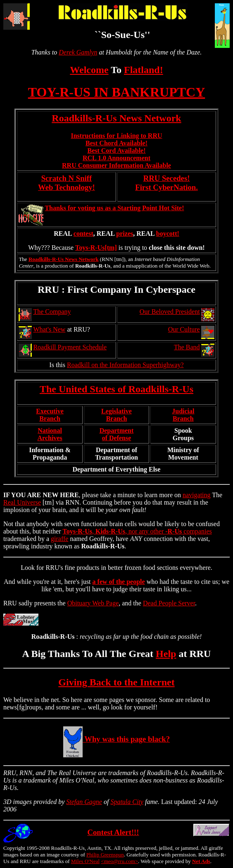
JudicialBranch (183, 415)
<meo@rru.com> (119, 861)
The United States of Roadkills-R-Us (116, 389)
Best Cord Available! (116, 151)
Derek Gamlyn (78, 52)
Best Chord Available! (116, 143)
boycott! (168, 234)
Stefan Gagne (84, 802)
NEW (50, 495)
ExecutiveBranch (50, 415)
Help (166, 654)
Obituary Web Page (93, 603)
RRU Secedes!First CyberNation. (166, 183)
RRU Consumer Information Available (116, 165)
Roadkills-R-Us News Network (116, 118)
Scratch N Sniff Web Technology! (67, 183)
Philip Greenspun (105, 855)
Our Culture (184, 329)
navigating (197, 495)
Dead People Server (169, 603)
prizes (125, 234)
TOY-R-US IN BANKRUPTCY (117, 92)
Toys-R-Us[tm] (96, 248)
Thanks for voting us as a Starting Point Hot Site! (114, 208)
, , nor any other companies (137, 531)
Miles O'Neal (85, 861)
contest (83, 234)
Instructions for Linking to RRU (116, 136)
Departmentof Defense (117, 434)
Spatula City (127, 802)
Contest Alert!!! (113, 832)
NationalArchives (50, 434)
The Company (52, 312)
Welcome (89, 70)
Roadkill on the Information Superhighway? (125, 365)
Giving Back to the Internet (116, 682)
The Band (187, 347)
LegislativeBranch (116, 415)
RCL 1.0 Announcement (116, 158)
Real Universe (22, 502)
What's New (49, 329)
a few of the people (119, 582)
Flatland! (144, 70)
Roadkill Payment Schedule (70, 347)
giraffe (59, 539)
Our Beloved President (170, 312)
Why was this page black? (116, 739)
